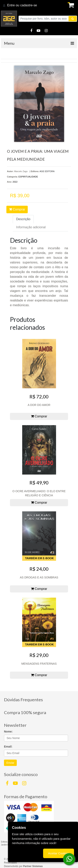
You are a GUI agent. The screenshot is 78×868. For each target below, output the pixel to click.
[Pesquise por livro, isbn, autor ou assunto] (43, 19)
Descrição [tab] (23, 219)
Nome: (8, 732)
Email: (8, 747)
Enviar (10, 763)
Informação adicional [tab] (31, 227)
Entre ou (13, 5)
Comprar (17, 209)
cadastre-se (29, 5)
